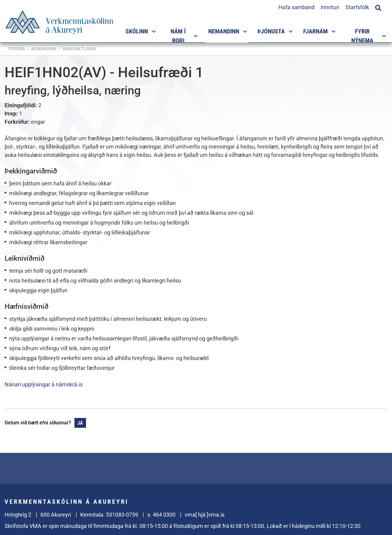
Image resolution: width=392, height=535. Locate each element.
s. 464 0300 (161, 515)
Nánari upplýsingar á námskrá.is (44, 384)
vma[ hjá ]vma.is (205, 515)
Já (80, 423)
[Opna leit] (378, 7)
